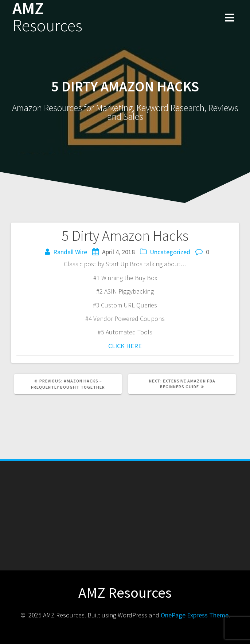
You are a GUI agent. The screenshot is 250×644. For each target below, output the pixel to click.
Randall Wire (70, 252)
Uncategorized (170, 252)
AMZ (47, 17)
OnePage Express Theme (195, 615)
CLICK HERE (125, 346)
